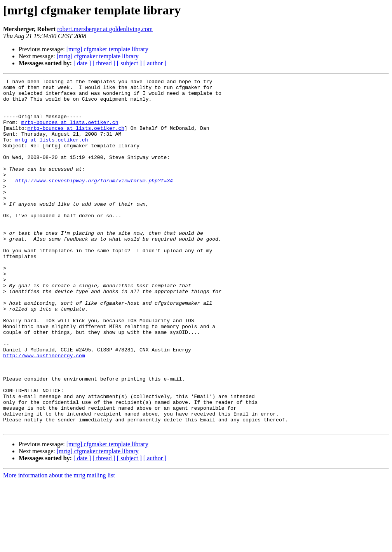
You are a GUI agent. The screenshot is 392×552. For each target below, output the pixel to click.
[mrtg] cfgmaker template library (107, 49)
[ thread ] (104, 63)
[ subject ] (129, 63)
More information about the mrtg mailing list (59, 545)
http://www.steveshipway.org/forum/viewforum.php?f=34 (94, 201)
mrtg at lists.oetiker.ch (51, 152)
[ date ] (82, 63)
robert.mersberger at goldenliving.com (105, 29)
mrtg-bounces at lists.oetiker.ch (70, 131)
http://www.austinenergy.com (44, 411)
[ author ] (155, 63)
